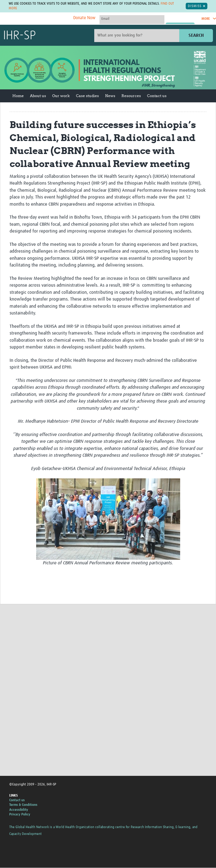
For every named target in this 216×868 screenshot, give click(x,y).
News (110, 96)
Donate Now (84, 18)
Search (196, 35)
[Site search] (138, 36)
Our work (61, 96)
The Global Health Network (49, 19)
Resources (131, 96)
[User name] (132, 19)
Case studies (87, 96)
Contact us (157, 96)
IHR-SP (19, 36)
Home (18, 96)
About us (38, 96)
